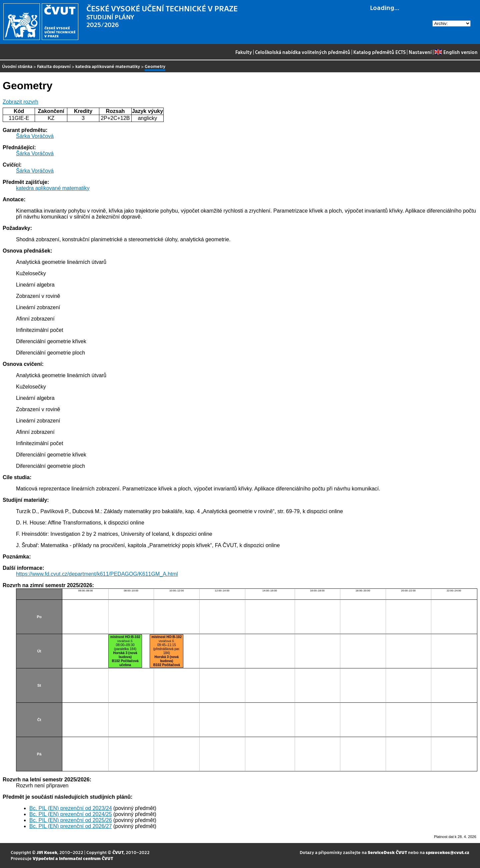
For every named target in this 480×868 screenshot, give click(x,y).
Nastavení (420, 52)
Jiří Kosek (47, 852)
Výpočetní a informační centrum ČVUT (73, 858)
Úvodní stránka (17, 66)
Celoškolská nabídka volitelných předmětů (303, 52)
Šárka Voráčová (35, 136)
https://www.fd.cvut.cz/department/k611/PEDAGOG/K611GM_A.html (97, 574)
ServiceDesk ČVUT (387, 852)
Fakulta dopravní (54, 66)
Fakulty (244, 52)
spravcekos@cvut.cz (447, 852)
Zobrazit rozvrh (20, 102)
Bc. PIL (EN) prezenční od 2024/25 (71, 814)
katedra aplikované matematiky (108, 66)
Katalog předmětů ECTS (379, 52)
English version (456, 52)
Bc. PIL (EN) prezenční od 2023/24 (71, 808)
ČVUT (118, 852)
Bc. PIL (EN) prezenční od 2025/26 (71, 820)
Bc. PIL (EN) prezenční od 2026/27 (71, 826)
